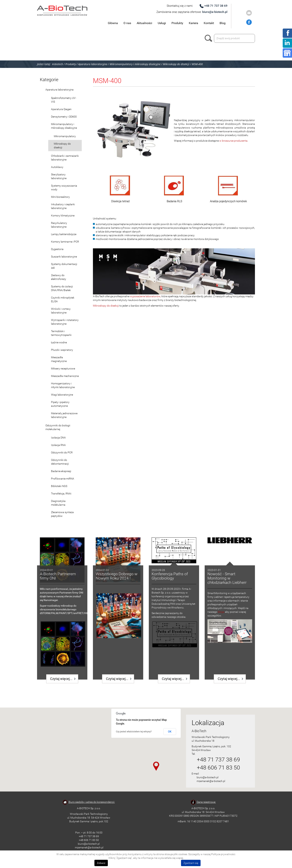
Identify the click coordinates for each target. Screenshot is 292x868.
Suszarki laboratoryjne (64, 257)
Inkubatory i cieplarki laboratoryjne (63, 206)
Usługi (162, 23)
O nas (127, 23)
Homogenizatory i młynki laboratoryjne (63, 385)
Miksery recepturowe (63, 369)
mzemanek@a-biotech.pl (211, 781)
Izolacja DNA (58, 438)
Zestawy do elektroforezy (59, 277)
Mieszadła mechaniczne (65, 376)
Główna (113, 23)
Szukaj (209, 38)
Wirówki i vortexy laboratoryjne (61, 311)
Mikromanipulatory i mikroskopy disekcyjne (64, 126)
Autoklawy (57, 167)
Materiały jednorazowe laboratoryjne (64, 415)
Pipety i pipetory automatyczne (60, 404)
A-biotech (58, 64)
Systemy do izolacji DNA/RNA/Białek (62, 288)
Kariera (193, 23)
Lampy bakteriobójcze (64, 234)
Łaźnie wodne (59, 342)
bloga (221, 612)
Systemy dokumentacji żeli (64, 266)
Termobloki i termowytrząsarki (61, 333)
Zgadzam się (191, 863)
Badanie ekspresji (61, 471)
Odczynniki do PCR (62, 452)
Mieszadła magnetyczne (59, 359)
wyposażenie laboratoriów (145, 296)
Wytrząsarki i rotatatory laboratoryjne (65, 322)
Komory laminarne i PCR (65, 242)
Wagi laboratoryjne (62, 395)
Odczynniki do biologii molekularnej (58, 427)
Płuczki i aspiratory (62, 350)
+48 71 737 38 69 (216, 6)
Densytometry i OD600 (64, 117)
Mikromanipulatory (65, 136)
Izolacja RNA (58, 445)
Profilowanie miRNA (63, 479)
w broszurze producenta (233, 141)
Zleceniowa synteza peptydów (62, 514)
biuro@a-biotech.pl (215, 12)
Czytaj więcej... (61, 679)
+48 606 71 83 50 (218, 768)
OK (170, 732)
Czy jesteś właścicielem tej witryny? (134, 732)
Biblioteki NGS (59, 486)
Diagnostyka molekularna (58, 503)
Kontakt (209, 23)
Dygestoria (57, 249)
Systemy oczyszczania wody (64, 188)
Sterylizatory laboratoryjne (59, 176)
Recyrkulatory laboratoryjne (59, 225)
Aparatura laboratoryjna (59, 90)
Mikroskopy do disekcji (62, 146)
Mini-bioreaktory (60, 197)
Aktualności (144, 23)
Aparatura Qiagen (61, 109)
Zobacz (101, 863)
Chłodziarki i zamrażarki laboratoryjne (65, 158)
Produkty (177, 23)
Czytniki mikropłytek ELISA (63, 299)
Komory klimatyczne (63, 216)
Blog (223, 23)
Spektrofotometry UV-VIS (64, 100)
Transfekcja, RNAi (61, 494)
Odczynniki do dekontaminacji (60, 462)
